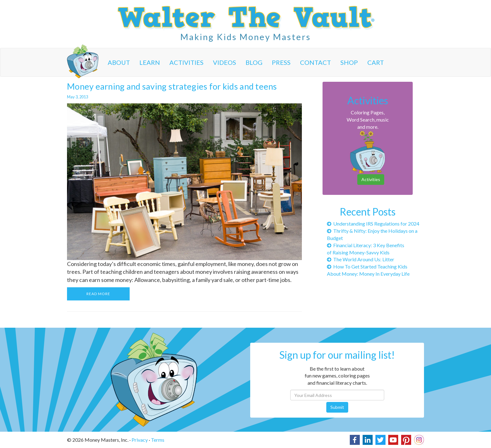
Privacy (140, 440)
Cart (376, 62)
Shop (349, 62)
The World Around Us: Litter (361, 259)
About (119, 62)
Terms (158, 440)
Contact (315, 62)
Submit (337, 407)
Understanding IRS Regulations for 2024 (373, 224)
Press (281, 62)
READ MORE (98, 294)
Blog (254, 62)
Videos (225, 62)
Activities (186, 62)
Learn (150, 62)
